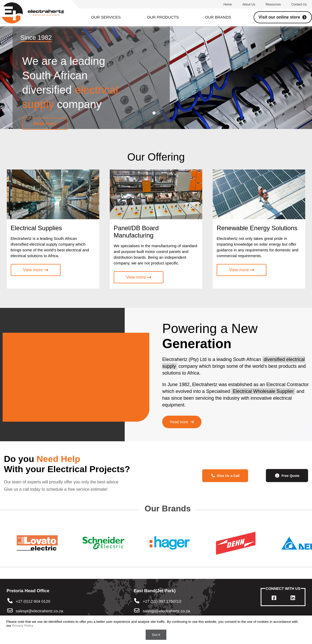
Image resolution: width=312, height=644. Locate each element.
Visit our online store (283, 17)
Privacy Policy (23, 626)
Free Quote (287, 476)
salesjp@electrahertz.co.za (166, 611)
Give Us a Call (225, 476)
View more (36, 270)
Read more (182, 422)
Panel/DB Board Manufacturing (136, 232)
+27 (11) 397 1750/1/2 (158, 601)
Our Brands (218, 17)
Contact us (299, 4)
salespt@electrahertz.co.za (39, 611)
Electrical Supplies (36, 228)
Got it (156, 635)
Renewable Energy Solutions (257, 228)
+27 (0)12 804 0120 (28, 601)
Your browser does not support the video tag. (73, 375)
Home (228, 4)
